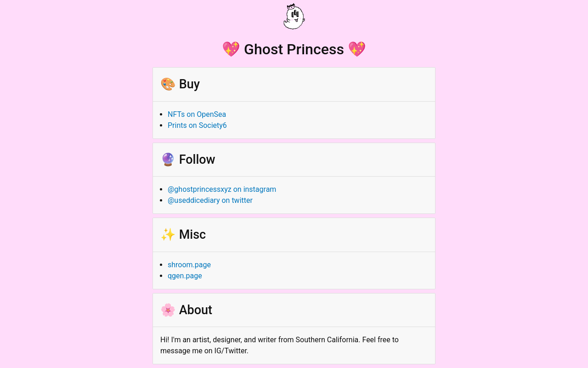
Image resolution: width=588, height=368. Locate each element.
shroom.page (189, 265)
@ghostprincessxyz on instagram (222, 189)
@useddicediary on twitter (210, 200)
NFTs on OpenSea (197, 114)
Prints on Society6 (197, 125)
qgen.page (185, 276)
